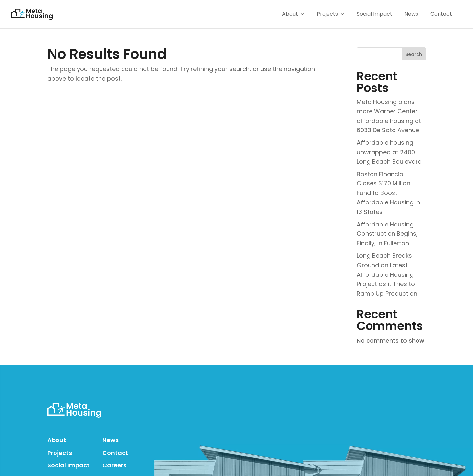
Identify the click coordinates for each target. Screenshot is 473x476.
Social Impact (68, 465)
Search (414, 54)
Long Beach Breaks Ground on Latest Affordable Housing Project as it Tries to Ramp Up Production (387, 274)
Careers (114, 465)
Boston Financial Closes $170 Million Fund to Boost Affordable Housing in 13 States (388, 193)
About (57, 440)
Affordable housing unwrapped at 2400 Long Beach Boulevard (389, 152)
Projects (60, 453)
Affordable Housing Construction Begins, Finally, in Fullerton (387, 234)
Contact (115, 453)
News (111, 440)
